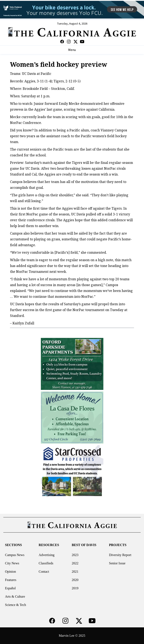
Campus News (15, 555)
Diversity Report (120, 555)
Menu (72, 50)
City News (12, 563)
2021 (75, 572)
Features (11, 580)
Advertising (47, 555)
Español (10, 588)
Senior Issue (117, 563)
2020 (75, 580)
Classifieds (46, 563)
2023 (75, 555)
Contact (44, 572)
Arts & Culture (15, 596)
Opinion (10, 572)
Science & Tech (16, 605)
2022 (75, 563)
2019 (75, 588)
